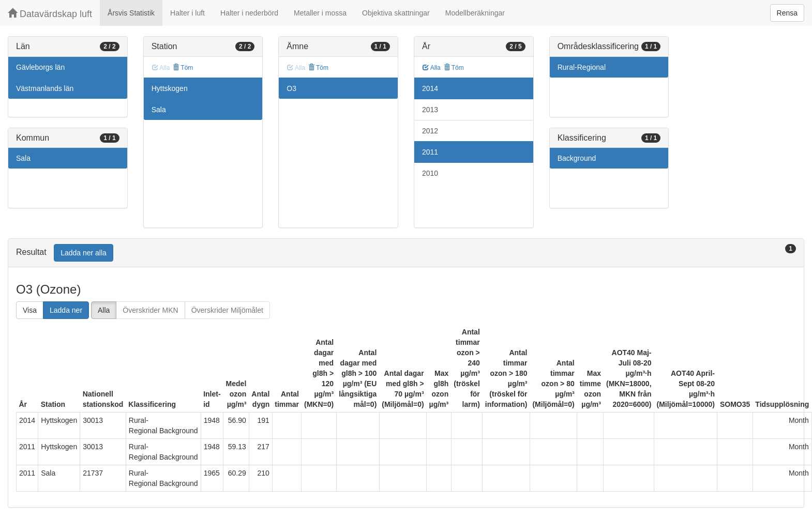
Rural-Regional (582, 67)
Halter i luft (187, 13)
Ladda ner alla (84, 253)
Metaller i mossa (320, 13)
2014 (430, 88)
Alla (432, 68)
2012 (430, 131)
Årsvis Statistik (131, 13)
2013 (430, 110)
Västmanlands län (45, 88)
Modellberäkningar (475, 13)
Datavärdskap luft (50, 14)
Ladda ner (66, 310)
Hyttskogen (170, 88)
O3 (291, 88)
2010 (430, 173)
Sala (23, 158)
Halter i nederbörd (249, 13)
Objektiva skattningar (396, 13)
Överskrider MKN (150, 310)
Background (577, 158)
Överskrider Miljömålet (227, 310)
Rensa (787, 13)
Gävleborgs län (40, 67)
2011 (430, 152)
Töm (183, 68)
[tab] (406, 253)
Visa (30, 310)
